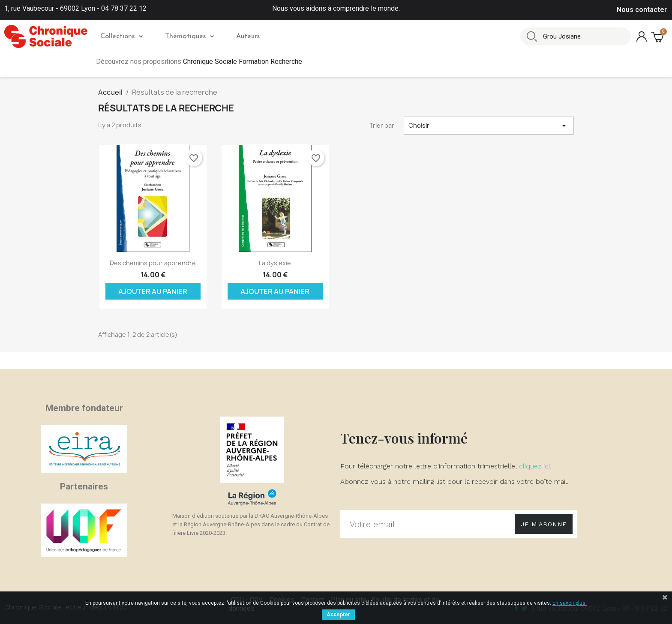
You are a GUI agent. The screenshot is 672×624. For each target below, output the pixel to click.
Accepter (338, 615)
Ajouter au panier (153, 291)
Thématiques (189, 36)
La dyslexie (275, 263)
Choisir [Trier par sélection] (489, 126)
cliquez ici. (535, 466)
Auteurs (248, 36)
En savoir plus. (570, 603)
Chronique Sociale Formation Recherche (243, 61)
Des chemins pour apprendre (153, 263)
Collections (121, 36)
